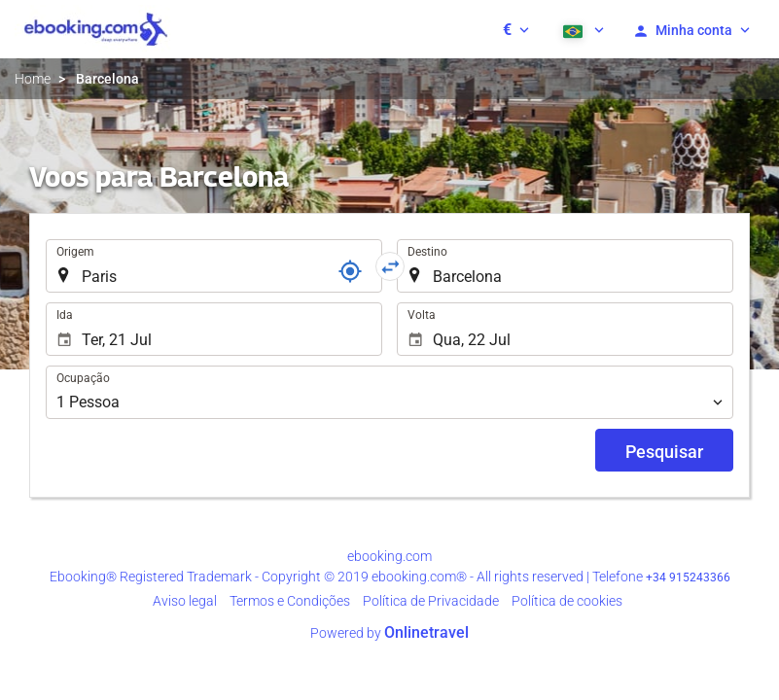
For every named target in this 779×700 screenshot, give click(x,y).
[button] (516, 29)
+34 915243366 (688, 577)
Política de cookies (567, 601)
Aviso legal (185, 601)
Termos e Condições (290, 601)
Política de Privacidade (431, 601)
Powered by (389, 633)
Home (33, 79)
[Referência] (350, 271)
